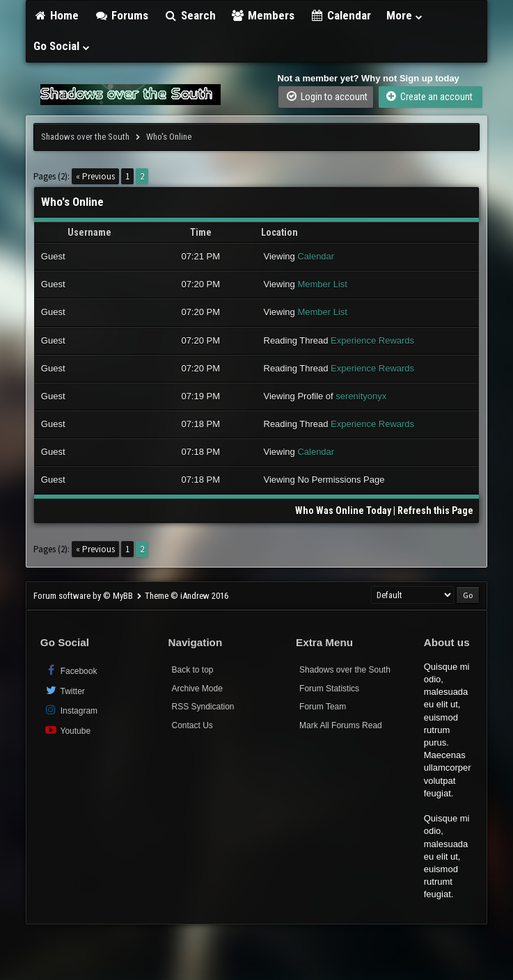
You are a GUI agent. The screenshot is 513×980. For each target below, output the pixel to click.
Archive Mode (197, 689)
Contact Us (192, 725)
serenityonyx (361, 396)
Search (190, 15)
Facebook (71, 670)
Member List (322, 284)
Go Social (62, 46)
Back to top (192, 670)
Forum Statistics (329, 689)
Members (263, 15)
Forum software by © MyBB (84, 596)
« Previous (95, 176)
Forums (121, 15)
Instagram (71, 710)
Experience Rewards (372, 340)
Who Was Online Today (343, 511)
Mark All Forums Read (341, 725)
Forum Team (323, 707)
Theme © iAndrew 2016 (187, 596)
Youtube (67, 730)
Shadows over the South (85, 137)
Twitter (64, 690)
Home (56, 15)
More (405, 15)
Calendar (340, 15)
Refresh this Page (435, 511)
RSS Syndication (203, 707)
